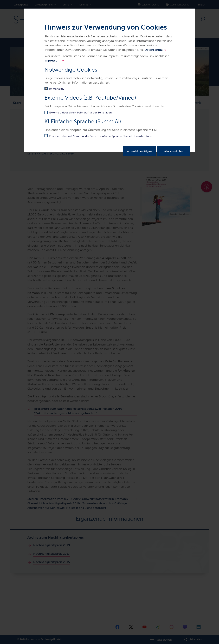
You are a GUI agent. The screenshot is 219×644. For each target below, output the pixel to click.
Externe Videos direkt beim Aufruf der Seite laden (80, 113)
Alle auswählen (174, 151)
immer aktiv (57, 89)
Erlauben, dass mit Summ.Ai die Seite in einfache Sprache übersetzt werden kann (101, 136)
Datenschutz (154, 50)
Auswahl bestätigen (139, 151)
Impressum (52, 60)
